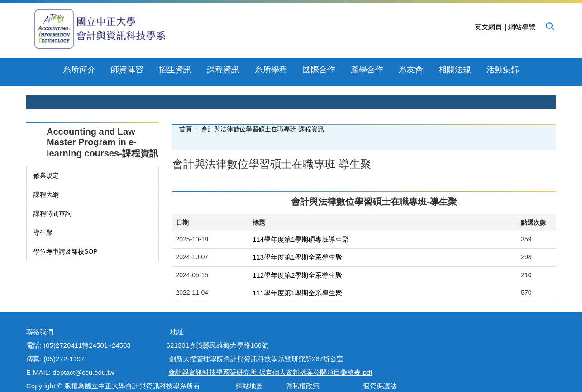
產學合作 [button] (343, 70)
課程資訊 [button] (199, 70)
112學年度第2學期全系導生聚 (297, 256)
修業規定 (46, 156)
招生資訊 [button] (151, 70)
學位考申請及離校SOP (66, 232)
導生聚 (43, 213)
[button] (549, 26)
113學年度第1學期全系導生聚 (297, 238)
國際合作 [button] (295, 70)
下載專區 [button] (479, 70)
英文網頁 (488, 27)
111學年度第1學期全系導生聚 (297, 274)
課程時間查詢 (52, 194)
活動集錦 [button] (526, 70)
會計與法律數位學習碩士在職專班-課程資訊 (263, 110)
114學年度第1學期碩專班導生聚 (301, 220)
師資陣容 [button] (103, 70)
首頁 (186, 110)
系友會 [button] (387, 70)
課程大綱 (46, 175)
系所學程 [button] (247, 70)
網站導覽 (522, 27)
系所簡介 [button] (56, 70)
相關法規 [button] (431, 70)
